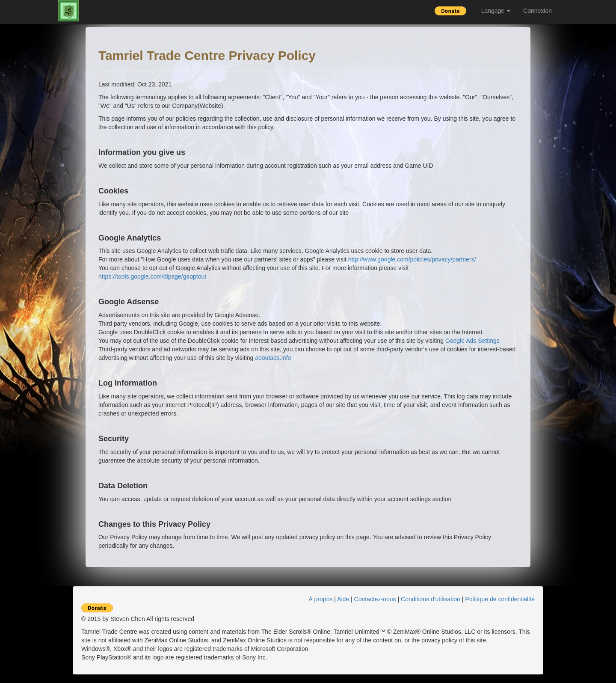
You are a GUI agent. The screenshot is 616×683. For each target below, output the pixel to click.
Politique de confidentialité (500, 599)
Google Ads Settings (472, 341)
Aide (343, 599)
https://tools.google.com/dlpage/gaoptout (152, 276)
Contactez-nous (375, 599)
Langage (496, 11)
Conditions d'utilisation (431, 599)
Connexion (538, 11)
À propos (320, 599)
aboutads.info (273, 358)
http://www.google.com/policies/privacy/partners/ (412, 259)
